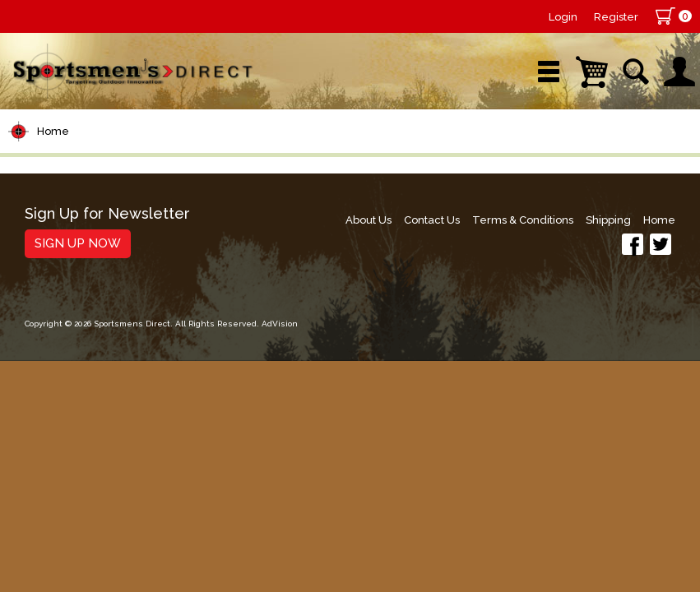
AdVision (280, 324)
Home (53, 131)
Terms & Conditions (523, 220)
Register (616, 17)
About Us (369, 220)
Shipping (608, 220)
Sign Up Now (78, 243)
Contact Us (432, 220)
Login (563, 17)
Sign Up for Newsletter (107, 214)
